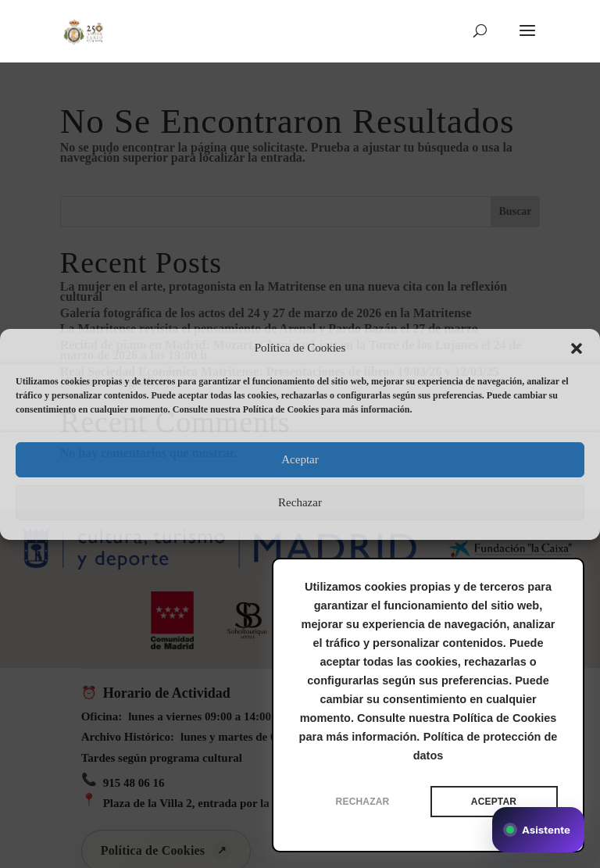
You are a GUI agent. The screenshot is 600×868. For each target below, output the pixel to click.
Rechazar (300, 502)
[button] (577, 348)
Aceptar (300, 459)
